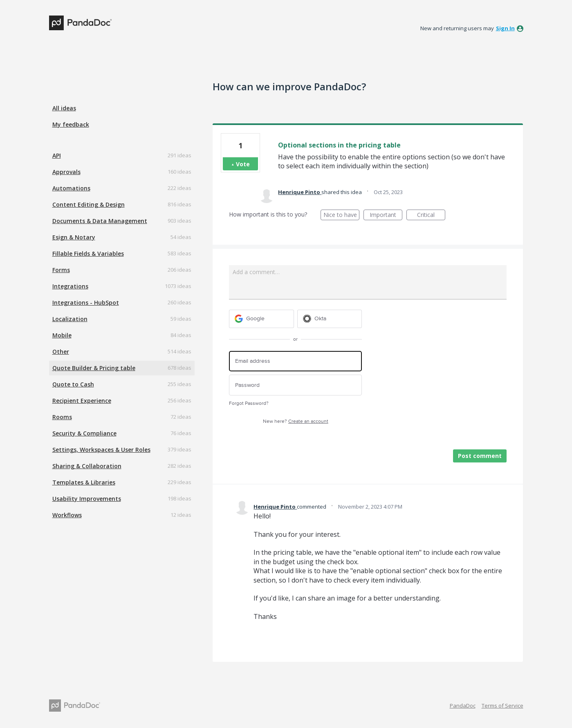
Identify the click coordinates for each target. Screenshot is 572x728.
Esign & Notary (74, 237)
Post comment (480, 456)
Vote (243, 164)
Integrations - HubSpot (86, 303)
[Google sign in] (261, 319)
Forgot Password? (249, 403)
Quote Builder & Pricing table (94, 368)
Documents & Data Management (100, 221)
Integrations (70, 286)
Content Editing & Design (89, 204)
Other (61, 352)
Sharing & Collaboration (87, 466)
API (57, 155)
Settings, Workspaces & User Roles (101, 450)
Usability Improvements (87, 499)
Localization (70, 319)
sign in (505, 28)
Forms (61, 270)
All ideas (64, 108)
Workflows (67, 515)
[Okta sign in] (330, 319)
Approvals (66, 172)
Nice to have (342, 215)
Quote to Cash (73, 384)
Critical (431, 215)
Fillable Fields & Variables (88, 253)
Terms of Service (502, 706)
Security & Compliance (84, 433)
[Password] (295, 385)
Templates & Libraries (84, 482)
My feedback (71, 124)
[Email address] (295, 361)
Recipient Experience (82, 401)
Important (386, 215)
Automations (71, 188)
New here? (296, 421)
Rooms (62, 417)
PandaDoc (463, 706)
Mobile (62, 335)
